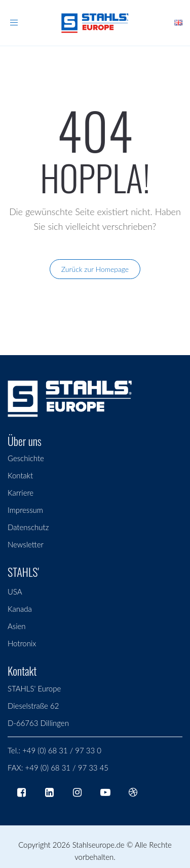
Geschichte (26, 458)
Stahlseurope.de (99, 845)
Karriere (21, 493)
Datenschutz (28, 527)
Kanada (20, 609)
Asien (17, 626)
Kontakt (20, 475)
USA (15, 592)
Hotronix (22, 643)
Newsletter (26, 544)
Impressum (25, 510)
